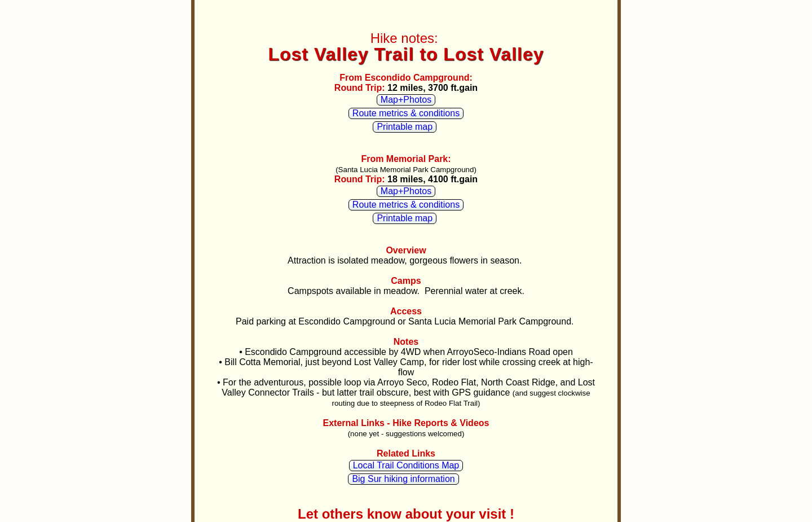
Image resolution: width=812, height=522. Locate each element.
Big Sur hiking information (403, 479)
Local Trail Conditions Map (406, 465)
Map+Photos (406, 100)
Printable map (405, 127)
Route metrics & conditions (406, 113)
